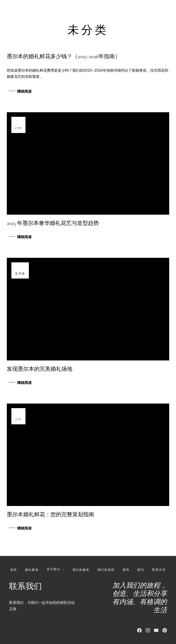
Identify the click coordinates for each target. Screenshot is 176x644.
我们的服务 (81, 570)
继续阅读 (24, 91)
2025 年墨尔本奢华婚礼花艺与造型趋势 (53, 223)
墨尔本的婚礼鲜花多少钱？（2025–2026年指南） (64, 56)
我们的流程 (106, 570)
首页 (14, 570)
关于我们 (53, 569)
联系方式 (159, 570)
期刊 (141, 570)
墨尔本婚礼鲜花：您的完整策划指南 (50, 515)
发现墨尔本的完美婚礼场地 (40, 369)
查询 (126, 570)
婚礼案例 (32, 570)
